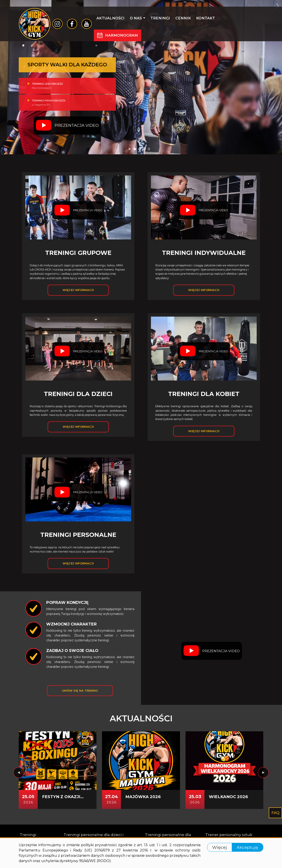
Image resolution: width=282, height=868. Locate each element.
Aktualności (110, 18)
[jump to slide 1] (135, 149)
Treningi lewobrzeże (67, 84)
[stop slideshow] (149, 149)
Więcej (220, 847)
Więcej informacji (78, 290)
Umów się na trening (80, 691)
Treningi (160, 18)
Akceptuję (247, 847)
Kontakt (206, 18)
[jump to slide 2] (140, 149)
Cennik (183, 18)
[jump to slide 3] (145, 149)
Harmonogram (122, 35)
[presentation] (19, 773)
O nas (137, 18)
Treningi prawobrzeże (67, 105)
